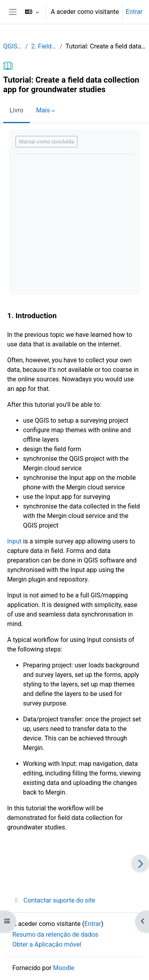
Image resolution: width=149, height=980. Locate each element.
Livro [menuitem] (16, 110)
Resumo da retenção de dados (55, 935)
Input (14, 541)
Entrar (134, 12)
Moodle (64, 968)
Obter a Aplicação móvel (47, 944)
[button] (32, 12)
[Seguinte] (140, 863)
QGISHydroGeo (13, 46)
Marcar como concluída (46, 142)
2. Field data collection (44, 46)
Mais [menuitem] (43, 110)
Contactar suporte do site (54, 900)
